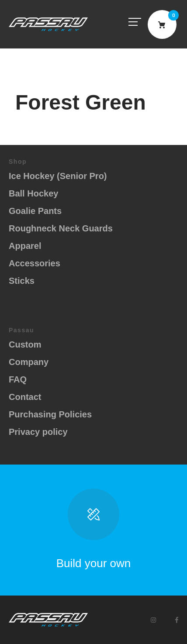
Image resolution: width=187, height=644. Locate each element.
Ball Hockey (33, 193)
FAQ (18, 379)
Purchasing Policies (50, 414)
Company (29, 362)
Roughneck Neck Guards (61, 228)
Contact (25, 397)
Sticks (22, 281)
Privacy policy (38, 432)
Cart (162, 24)
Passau (48, 24)
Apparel (25, 246)
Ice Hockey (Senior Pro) (58, 176)
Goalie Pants (35, 211)
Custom (25, 344)
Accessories (35, 263)
